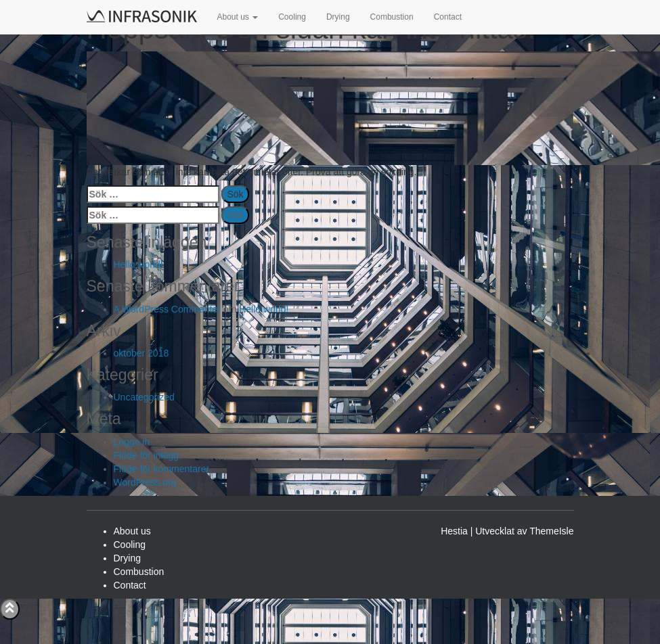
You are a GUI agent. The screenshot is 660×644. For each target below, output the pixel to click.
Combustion (392, 17)
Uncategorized (144, 397)
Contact (448, 17)
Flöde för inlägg (147, 455)
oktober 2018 (141, 353)
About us (238, 17)
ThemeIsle (551, 531)
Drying (338, 17)
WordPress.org (145, 482)
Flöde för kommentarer (162, 469)
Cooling (292, 17)
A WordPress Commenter (167, 309)
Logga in (132, 442)
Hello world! (138, 264)
